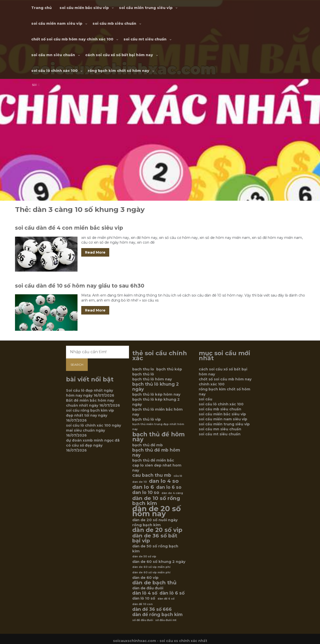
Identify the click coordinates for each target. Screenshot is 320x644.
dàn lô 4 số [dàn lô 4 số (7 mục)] (145, 593)
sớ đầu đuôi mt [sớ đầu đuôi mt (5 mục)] (166, 620)
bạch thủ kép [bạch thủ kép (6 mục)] (169, 369)
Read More (95, 252)
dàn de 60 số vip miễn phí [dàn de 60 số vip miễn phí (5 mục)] (151, 567)
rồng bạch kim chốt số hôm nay (118, 71)
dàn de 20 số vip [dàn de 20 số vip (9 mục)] (157, 530)
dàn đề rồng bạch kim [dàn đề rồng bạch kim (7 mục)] (157, 615)
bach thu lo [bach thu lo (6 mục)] (143, 369)
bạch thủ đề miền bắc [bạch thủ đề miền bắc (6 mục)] (153, 460)
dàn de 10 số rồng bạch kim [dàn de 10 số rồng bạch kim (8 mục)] (156, 501)
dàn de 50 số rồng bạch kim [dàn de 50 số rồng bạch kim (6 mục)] (155, 549)
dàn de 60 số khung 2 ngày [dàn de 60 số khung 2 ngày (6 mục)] (159, 562)
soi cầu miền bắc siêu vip (84, 8)
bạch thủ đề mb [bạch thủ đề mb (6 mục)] (147, 445)
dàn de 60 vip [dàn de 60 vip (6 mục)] (145, 578)
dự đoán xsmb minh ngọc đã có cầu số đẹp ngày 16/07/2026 (93, 445)
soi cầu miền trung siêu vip (146, 8)
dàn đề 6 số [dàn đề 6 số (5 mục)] (166, 599)
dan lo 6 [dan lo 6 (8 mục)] (143, 487)
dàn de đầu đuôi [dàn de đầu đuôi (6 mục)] (148, 588)
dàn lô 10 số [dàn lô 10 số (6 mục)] (144, 598)
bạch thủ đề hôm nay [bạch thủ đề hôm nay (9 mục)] (158, 437)
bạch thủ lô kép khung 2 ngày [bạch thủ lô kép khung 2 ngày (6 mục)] (156, 402)
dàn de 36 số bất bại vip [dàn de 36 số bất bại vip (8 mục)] (155, 538)
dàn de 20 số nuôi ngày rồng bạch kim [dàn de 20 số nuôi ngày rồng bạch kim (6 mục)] (155, 522)
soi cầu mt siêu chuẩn (145, 39)
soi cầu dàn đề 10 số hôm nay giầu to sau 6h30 (80, 286)
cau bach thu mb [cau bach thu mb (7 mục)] (152, 475)
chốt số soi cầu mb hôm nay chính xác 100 (72, 39)
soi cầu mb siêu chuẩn (114, 23)
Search (77, 365)
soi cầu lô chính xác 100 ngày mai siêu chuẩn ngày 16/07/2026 (93, 430)
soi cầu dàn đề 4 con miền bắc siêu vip (69, 228)
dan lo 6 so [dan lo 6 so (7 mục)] (169, 487)
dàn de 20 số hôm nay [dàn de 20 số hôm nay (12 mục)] (156, 511)
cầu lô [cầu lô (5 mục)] (178, 476)
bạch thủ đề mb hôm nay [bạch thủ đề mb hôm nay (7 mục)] (156, 453)
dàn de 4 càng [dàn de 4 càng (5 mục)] (172, 493)
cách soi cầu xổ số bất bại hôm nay (119, 55)
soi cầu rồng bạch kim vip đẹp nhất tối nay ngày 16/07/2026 (90, 415)
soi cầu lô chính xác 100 (54, 71)
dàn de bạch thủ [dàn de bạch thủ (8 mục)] (154, 583)
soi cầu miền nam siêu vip (57, 23)
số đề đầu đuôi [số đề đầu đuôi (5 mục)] (143, 620)
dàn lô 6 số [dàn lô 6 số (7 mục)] (172, 593)
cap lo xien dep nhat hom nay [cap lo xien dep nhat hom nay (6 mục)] (157, 468)
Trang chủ (41, 8)
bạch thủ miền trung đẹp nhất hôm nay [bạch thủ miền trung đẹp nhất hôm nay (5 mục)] (158, 427)
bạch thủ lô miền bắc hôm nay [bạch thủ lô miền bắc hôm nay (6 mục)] (157, 412)
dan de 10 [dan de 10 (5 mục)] (139, 482)
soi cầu (205, 399)
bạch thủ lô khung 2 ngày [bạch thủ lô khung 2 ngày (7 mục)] (155, 387)
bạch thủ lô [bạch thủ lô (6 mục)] (143, 374)
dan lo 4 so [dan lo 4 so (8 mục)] (164, 481)
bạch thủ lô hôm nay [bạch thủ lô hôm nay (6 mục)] (152, 379)
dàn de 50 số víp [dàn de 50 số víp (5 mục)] (144, 557)
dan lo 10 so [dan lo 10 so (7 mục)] (146, 492)
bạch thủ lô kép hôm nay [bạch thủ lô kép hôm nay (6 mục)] (156, 394)
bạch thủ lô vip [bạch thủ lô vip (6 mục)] (146, 419)
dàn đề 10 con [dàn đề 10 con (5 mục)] (142, 604)
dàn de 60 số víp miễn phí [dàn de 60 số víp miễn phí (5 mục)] (151, 572)
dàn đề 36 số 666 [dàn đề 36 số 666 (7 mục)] (152, 609)
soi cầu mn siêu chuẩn (53, 55)
